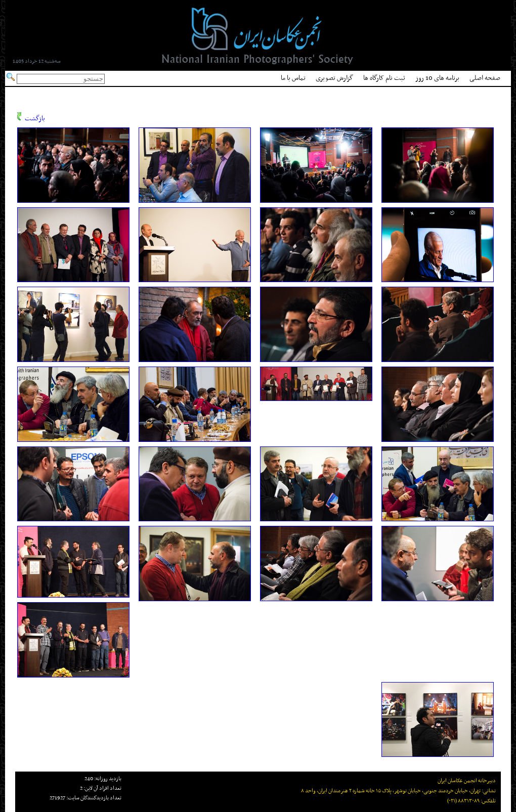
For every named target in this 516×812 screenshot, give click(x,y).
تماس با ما (293, 78)
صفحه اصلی (485, 78)
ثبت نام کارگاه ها (384, 78)
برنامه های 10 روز (437, 78)
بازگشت (35, 119)
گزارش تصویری (334, 78)
